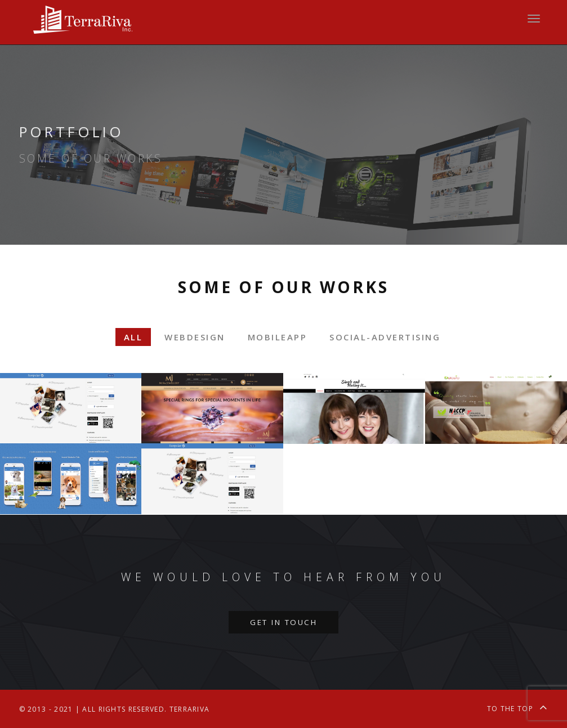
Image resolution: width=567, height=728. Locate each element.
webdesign (195, 337)
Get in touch (283, 622)
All (133, 337)
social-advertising (385, 337)
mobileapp (278, 337)
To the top (518, 707)
